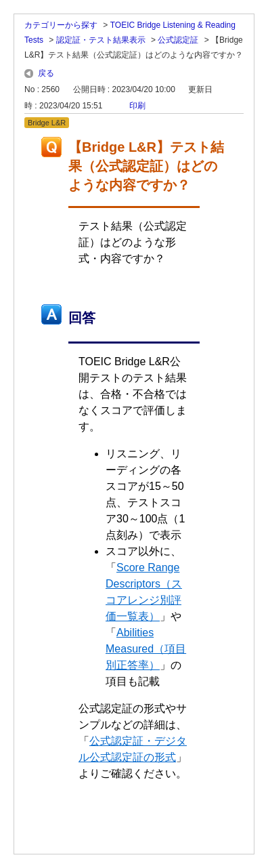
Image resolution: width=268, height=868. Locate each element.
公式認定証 (178, 40)
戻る (46, 73)
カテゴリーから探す (61, 25)
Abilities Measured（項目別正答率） (146, 649)
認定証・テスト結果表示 (101, 40)
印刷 (137, 106)
